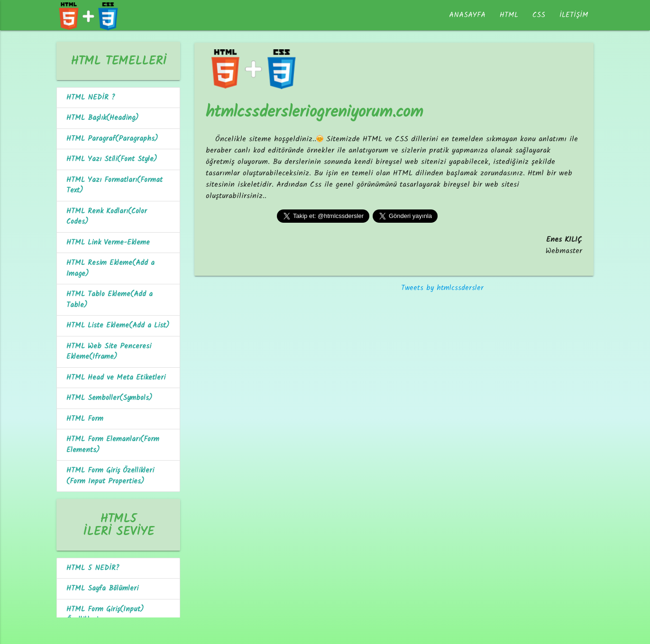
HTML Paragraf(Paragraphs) (112, 139)
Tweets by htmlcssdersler (442, 288)
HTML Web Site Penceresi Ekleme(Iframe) (109, 352)
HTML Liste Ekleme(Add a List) (118, 326)
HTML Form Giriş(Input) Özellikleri (105, 615)
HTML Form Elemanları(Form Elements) (113, 445)
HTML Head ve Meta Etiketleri (116, 378)
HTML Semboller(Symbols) (109, 398)
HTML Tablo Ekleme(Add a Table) (110, 300)
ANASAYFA (467, 15)
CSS (539, 15)
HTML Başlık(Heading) (102, 118)
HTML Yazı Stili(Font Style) (112, 159)
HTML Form (85, 419)
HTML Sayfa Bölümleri (102, 589)
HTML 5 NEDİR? (93, 568)
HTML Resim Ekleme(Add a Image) (110, 268)
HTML (509, 15)
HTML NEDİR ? (91, 98)
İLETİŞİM (574, 15)
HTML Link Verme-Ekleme (108, 243)
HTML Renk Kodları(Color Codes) (107, 217)
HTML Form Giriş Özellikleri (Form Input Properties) (110, 476)
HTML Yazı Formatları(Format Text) (114, 186)
